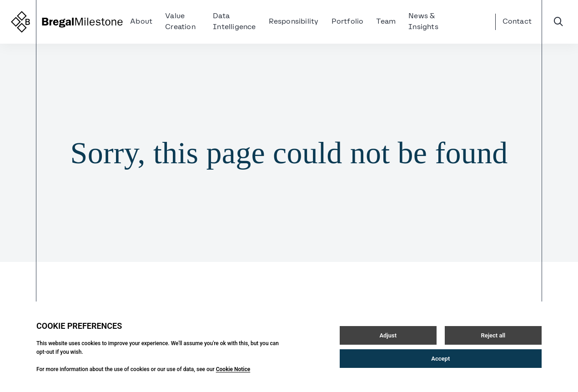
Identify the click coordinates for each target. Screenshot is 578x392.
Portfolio (348, 22)
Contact (517, 22)
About (141, 22)
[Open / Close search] (558, 22)
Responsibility (294, 22)
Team (386, 22)
